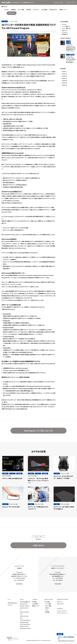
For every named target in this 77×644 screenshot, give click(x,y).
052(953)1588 (20, 578)
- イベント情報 (48, 604)
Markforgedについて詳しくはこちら (39, 431)
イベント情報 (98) (66, 26)
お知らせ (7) (65, 30)
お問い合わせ (39, 545)
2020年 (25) (64, 85)
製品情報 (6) (65, 34)
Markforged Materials (25, 628)
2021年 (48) (64, 83)
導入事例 (34, 602)
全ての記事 (47, 602)
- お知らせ (47, 608)
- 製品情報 (47, 612)
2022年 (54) (64, 81)
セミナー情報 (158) (66, 28)
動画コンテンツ (36, 606)
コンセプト (10, 605)
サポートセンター (61, 604)
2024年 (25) (64, 76)
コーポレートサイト (61, 611)
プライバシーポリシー (62, 613)
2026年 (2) (64, 72)
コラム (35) (64, 32)
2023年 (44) (64, 78)
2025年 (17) (64, 74)
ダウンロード (60, 602)
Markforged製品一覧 (25, 602)
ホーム (9, 599)
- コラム (46, 610)
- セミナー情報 (48, 606)
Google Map (19, 584)
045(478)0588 (59, 578)
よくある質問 (35, 604)
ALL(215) (64, 24)
